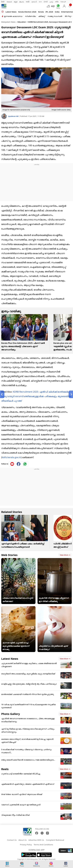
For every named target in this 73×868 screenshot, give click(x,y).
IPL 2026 (49, 12)
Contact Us (12, 840)
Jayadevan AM (13, 116)
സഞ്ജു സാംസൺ (55, 16)
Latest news (11, 12)
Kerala (41, 12)
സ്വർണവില (30, 16)
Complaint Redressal (55, 840)
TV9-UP (63, 2)
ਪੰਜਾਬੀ (46, 2)
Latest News (10, 659)
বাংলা (40, 2)
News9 (9, 2)
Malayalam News (8, 22)
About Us (23, 840)
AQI (53, 6)
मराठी (28, 2)
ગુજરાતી (34, 2)
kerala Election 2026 (27, 12)
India (57, 12)
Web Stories (9, 555)
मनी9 (57, 2)
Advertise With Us (36, 840)
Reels (5, 769)
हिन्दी (3, 2)
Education (22, 22)
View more (65, 555)
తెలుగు (22, 2)
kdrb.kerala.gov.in (11, 457)
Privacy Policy (26, 845)
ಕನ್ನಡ (16, 2)
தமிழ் (51, 2)
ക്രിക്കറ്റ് (42, 16)
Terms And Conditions (43, 845)
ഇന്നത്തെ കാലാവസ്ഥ (13, 16)
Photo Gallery (11, 714)
